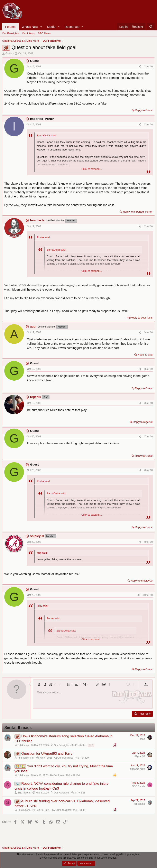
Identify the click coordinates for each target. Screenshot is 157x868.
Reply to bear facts (141, 318)
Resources (72, 27)
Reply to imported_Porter (138, 212)
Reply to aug (145, 355)
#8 (146, 470)
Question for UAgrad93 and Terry (47, 754)
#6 (146, 403)
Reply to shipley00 (142, 581)
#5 (146, 369)
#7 (146, 437)
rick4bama (139, 804)
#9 (146, 542)
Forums (10, 27)
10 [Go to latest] (151, 67)
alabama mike (137, 769)
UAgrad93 (139, 756)
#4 (146, 332)
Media (51, 27)
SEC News (44, 33)
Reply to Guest (144, 110)
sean (142, 739)
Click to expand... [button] (92, 169)
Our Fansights (10, 33)
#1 (146, 67)
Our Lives (59, 775)
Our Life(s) (28, 33)
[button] (41, 27)
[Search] (151, 27)
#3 (146, 226)
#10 (145, 595)
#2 (146, 125)
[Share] (140, 67)
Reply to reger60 (143, 422)
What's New (30, 27)
